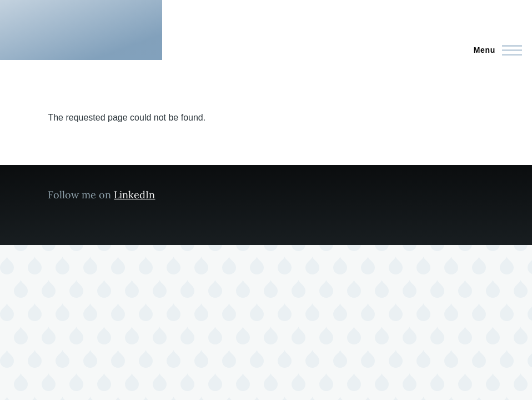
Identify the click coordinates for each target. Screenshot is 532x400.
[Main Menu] (495, 50)
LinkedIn (134, 195)
